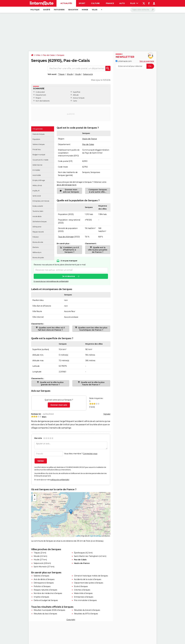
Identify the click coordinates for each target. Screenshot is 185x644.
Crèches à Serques (82, 590)
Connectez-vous (90, 454)
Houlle (78, 74)
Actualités (66, 3)
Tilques (61, 74)
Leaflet (78, 536)
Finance (110, 3)
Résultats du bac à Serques (45, 614)
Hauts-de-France (90, 139)
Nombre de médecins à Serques (48, 593)
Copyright (71, 620)
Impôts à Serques (41, 597)
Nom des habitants (43, 101)
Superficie (77, 92)
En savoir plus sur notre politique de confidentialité (51, 281)
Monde (85, 10)
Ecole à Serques (81, 586)
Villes (95, 10)
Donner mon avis (59, 405)
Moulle (70, 74)
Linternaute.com (124, 61)
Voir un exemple (147, 61)
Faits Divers (59, 10)
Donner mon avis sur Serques (71, 191)
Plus (134, 3)
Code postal (40, 92)
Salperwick (88, 74)
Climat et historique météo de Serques (91, 576)
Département (41, 95)
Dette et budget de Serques (46, 600)
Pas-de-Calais (49, 55)
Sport (82, 3)
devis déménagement (67, 185)
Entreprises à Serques (84, 597)
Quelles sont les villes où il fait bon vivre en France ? (51, 329)
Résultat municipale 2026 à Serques (49, 610)
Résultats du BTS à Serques (86, 614)
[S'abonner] (135, 66)
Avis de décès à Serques (44, 579)
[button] (71, 512)
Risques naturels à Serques (45, 590)
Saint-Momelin (40, 567)
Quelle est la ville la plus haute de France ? (92, 383)
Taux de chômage (66, 237)
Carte (75, 101)
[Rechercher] (143, 10)
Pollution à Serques (42, 586)
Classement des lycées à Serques (89, 583)
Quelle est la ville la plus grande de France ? (51, 383)
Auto (122, 3)
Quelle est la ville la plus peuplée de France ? (98, 250)
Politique (35, 10)
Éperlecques (80, 553)
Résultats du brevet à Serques (87, 610)
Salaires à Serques (41, 576)
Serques (61, 55)
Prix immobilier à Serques (85, 600)
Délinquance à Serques (44, 583)
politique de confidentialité (60, 480)
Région (38, 98)
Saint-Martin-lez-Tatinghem (86, 556)
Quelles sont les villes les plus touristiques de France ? (92, 329)
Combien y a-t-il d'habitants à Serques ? (71, 250)
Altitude (76, 95)
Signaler (107, 414)
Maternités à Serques (83, 593)
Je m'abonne (68, 276)
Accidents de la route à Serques (88, 579)
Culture (95, 3)
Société (47, 10)
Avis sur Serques (79, 98)
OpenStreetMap (95, 536)
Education (73, 10)
